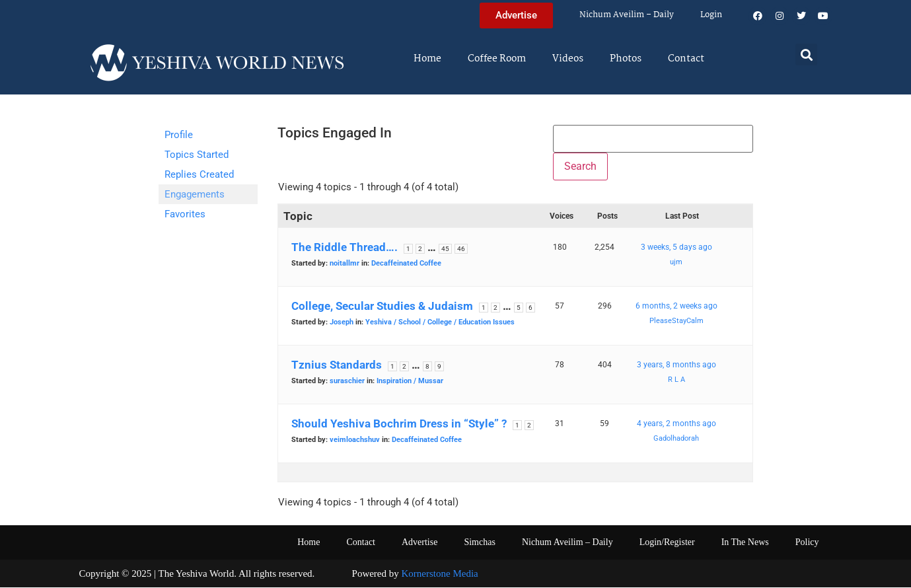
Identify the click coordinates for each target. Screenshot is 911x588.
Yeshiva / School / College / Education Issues (440, 322)
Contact (686, 59)
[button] (806, 55)
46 (461, 249)
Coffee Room (497, 59)
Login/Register (667, 542)
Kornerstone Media (440, 573)
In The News (745, 542)
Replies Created (199, 174)
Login (711, 15)
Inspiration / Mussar (410, 381)
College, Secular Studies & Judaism (382, 306)
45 (445, 249)
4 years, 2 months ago (676, 423)
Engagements (195, 194)
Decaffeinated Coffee (406, 263)
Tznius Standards (337, 365)
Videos (568, 59)
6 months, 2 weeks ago (676, 306)
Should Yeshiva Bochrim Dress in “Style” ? (399, 423)
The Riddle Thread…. (345, 247)
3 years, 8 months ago (676, 365)
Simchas (479, 542)
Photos (626, 59)
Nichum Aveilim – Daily (627, 15)
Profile (179, 135)
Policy (807, 542)
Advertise (419, 542)
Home (427, 59)
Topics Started (197, 155)
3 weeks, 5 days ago (676, 247)
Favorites (185, 214)
